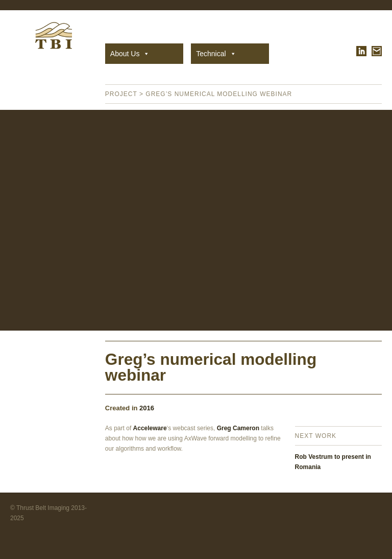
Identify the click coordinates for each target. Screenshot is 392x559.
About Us (130, 54)
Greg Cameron (238, 428)
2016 (147, 408)
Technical (216, 54)
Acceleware (150, 428)
